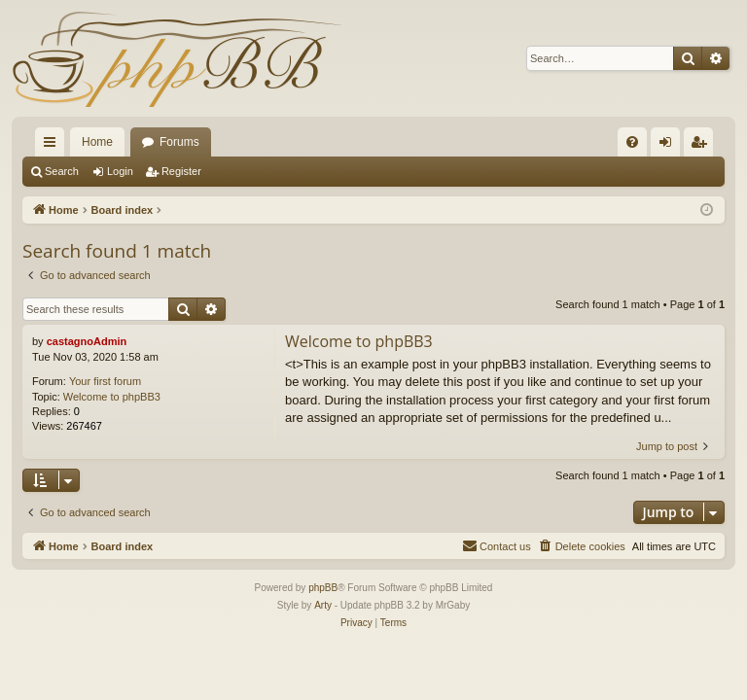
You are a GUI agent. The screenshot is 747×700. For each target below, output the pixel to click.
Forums (179, 142)
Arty (323, 605)
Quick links (53, 146)
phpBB (323, 588)
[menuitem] (632, 142)
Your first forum (105, 381)
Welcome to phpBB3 (112, 397)
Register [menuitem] (703, 146)
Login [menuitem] (670, 146)
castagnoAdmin (87, 341)
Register (181, 171)
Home (97, 142)
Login (120, 171)
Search (62, 171)
